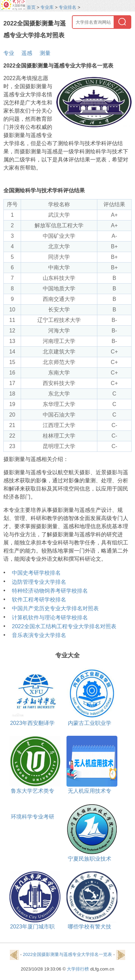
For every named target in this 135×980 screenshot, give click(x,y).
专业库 (47, 7)
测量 (45, 53)
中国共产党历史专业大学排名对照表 (55, 608)
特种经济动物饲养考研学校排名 (50, 591)
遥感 (27, 53)
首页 (31, 7)
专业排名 (67, 7)
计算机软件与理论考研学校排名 (50, 618)
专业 (9, 53)
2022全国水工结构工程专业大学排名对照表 (64, 626)
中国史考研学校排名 (36, 573)
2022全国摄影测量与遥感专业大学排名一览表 (68, 955)
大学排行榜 (78, 969)
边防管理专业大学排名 (39, 582)
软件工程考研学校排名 (39, 600)
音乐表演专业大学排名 (39, 635)
